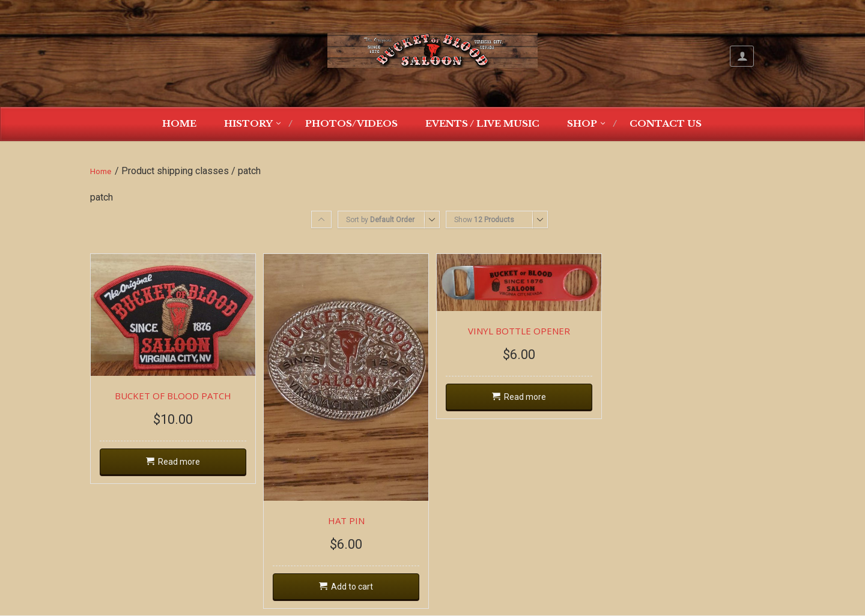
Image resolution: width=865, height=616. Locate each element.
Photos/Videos (351, 123)
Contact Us (666, 123)
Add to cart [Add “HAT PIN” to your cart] (352, 587)
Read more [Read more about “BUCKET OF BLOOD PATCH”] (179, 462)
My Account (742, 56)
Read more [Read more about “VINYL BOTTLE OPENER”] (525, 397)
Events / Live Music (482, 123)
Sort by (380, 220)
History (248, 123)
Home (179, 123)
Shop (582, 123)
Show (484, 220)
